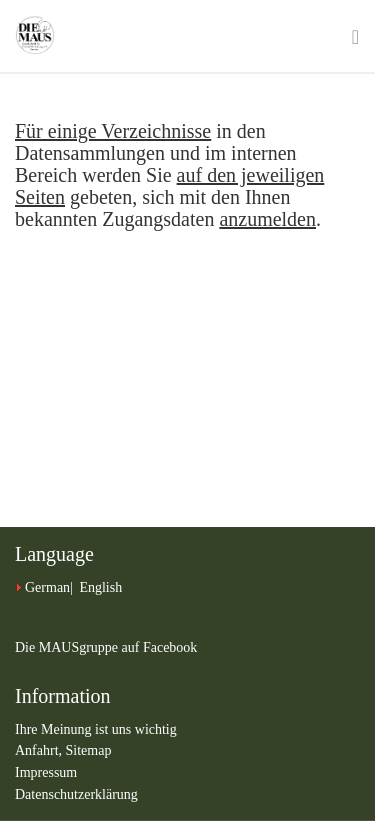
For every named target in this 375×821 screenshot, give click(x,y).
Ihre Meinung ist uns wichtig (96, 729)
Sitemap (89, 750)
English (100, 587)
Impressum (46, 772)
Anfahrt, (40, 750)
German (47, 587)
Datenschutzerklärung (76, 794)
